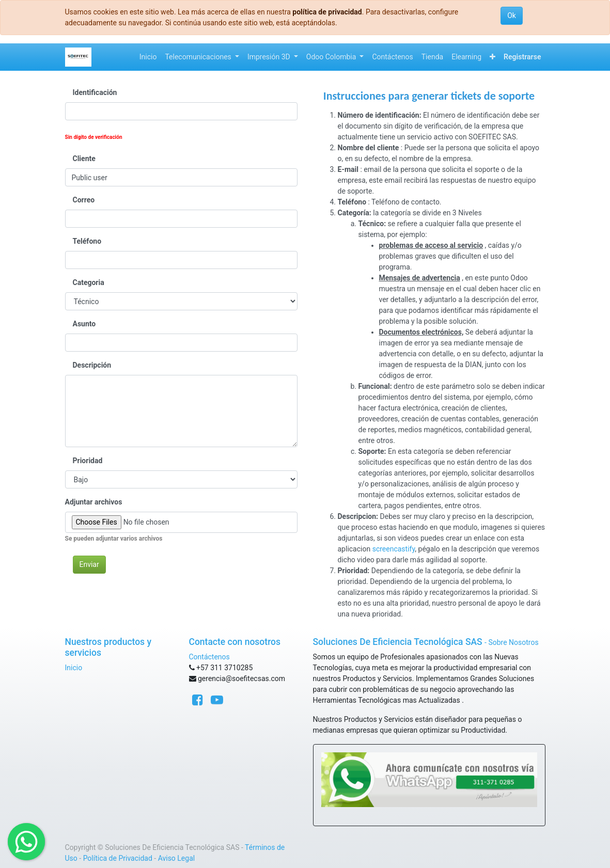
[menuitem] (148, 57)
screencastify (394, 549)
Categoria (89, 282)
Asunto (84, 324)
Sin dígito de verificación (94, 137)
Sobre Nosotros (513, 642)
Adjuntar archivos (94, 502)
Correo (84, 200)
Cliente (84, 159)
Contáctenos (209, 657)
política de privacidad (327, 12)
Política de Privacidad (118, 858)
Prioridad (88, 461)
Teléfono (87, 241)
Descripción (92, 365)
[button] (492, 57)
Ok (512, 15)
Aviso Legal (177, 858)
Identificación (95, 92)
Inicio (74, 668)
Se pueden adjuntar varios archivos (114, 539)
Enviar (89, 564)
